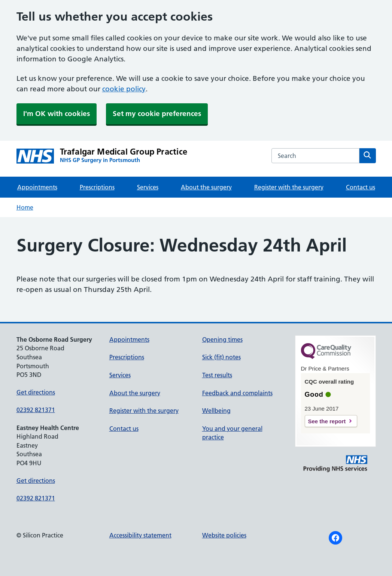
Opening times (222, 339)
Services (148, 187)
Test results (217, 375)
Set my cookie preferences (157, 114)
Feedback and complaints (237, 393)
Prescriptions (97, 187)
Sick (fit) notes (221, 357)
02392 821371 (36, 410)
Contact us (361, 187)
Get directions (36, 392)
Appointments (37, 187)
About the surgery (206, 187)
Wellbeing (216, 411)
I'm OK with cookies (57, 114)
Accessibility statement (140, 535)
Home (25, 207)
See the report (327, 421)
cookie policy (124, 89)
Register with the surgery (289, 187)
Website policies (224, 535)
